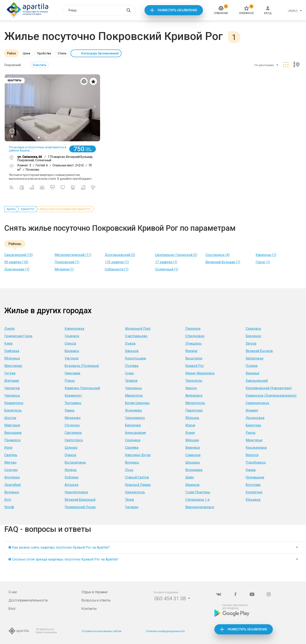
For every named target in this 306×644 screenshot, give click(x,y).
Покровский (13, 65)
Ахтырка (71, 485)
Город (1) (263, 262)
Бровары (72, 351)
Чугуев (10, 373)
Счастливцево (136, 336)
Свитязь (11, 455)
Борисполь (13, 410)
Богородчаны (75, 462)
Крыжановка (256, 448)
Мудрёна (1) (64, 269)
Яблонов (192, 418)
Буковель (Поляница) (82, 366)
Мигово (10, 462)
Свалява (132, 448)
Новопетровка (76, 492)
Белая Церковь (137, 403)
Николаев (72, 373)
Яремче (191, 351)
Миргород (12, 425)
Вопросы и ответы (96, 600)
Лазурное (193, 329)
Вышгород (194, 358)
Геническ (72, 336)
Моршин (192, 440)
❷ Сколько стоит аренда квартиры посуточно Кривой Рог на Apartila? (63, 559)
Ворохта (252, 455)
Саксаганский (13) (18, 255)
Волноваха (194, 470)
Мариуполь (134, 396)
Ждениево (133, 410)
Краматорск (14, 403)
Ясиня (190, 433)
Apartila (11, 209)
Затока (251, 343)
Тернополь (194, 381)
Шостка (10, 418)
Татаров (131, 381)
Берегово (253, 425)
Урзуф (9, 507)
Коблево (72, 477)
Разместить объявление (177, 10)
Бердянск (253, 336)
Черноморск (135, 418)
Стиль (62, 53)
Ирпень (71, 470)
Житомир (12, 381)
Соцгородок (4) (217, 255)
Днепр (9, 329)
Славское (193, 455)
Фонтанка (12, 477)
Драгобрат (13, 485)
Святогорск (74, 440)
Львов (130, 343)
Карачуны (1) (266, 255)
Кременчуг (73, 396)
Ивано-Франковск (200, 373)
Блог (12, 609)
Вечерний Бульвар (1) (223, 262)
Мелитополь (195, 403)
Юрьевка (253, 500)
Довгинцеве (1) (17, 269)
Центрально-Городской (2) (176, 255)
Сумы (130, 373)
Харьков (132, 351)
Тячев (130, 500)
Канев (251, 470)
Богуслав (253, 485)
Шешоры (193, 462)
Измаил (252, 410)
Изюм (190, 425)
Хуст (8, 500)
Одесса (70, 343)
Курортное (254, 492)
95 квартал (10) (16, 262)
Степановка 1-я (197, 500)
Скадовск (253, 329)
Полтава (132, 366)
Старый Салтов (137, 477)
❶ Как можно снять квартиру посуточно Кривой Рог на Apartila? (59, 547)
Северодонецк (257, 403)
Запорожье (255, 358)
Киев (8, 343)
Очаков (70, 455)
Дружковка (255, 418)
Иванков (192, 485)
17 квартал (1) (166, 262)
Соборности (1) (117, 269)
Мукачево (73, 418)
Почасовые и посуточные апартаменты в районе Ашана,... (38, 149)
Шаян (190, 477)
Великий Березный (80, 500)
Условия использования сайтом (101, 631)
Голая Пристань (198, 492)
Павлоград (194, 410)
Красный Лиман (138, 485)
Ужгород (72, 358)
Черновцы (133, 388)
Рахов (251, 433)
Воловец (132, 462)
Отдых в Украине (95, 592)
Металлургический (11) (73, 255)
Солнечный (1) (167, 269)
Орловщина (255, 477)
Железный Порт (138, 329)
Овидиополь (135, 492)
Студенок (72, 425)
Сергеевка (73, 433)
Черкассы (12, 396)
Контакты (89, 609)
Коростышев (135, 358)
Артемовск (194, 396)
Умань (70, 410)
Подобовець (256, 462)
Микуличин (13, 366)
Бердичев (133, 425)
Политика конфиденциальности (165, 631)
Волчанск (12, 492)
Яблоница (12, 358)
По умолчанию (264, 65)
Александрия (135, 433)
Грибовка (12, 351)
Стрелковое (195, 336)
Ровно (70, 381)
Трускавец (73, 403)
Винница (252, 373)
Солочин (11, 470)
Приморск (12, 440)
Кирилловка (74, 329)
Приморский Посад (80, 507)
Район (11, 53)
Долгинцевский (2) (120, 255)
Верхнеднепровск (200, 507)
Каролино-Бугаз (138, 455)
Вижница (193, 448)
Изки (8, 448)
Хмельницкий (257, 381)
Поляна (251, 366)
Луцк (129, 470)
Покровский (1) (67, 262)
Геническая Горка (18, 336)
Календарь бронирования (100, 53)
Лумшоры (193, 343)
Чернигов (12, 388)
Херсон (191, 388)
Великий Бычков (259, 351)
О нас (13, 592)
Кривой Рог (28, 209)
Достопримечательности (28, 600)
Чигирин (132, 507)
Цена (26, 53)
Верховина (13, 433)
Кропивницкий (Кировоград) (269, 388)
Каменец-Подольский (82, 388)
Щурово (71, 448)
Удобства (44, 53)
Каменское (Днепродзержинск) (271, 396)
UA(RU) (293, 11)
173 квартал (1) (117, 262)
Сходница (133, 440)
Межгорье (254, 440)
